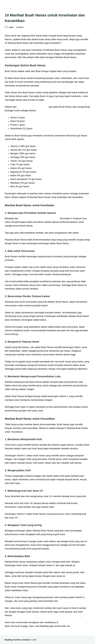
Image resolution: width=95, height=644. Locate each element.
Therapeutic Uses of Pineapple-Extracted (39, 218)
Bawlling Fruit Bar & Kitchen (73, 622)
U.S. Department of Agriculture (32, 107)
